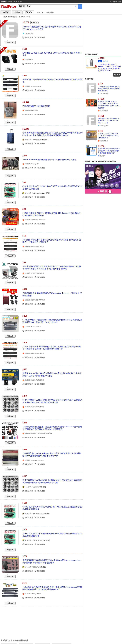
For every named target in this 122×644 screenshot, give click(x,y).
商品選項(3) (35, 23)
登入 (120, 2)
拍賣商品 (29, 12)
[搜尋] (46, 6)
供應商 (20, 2)
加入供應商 (114, 2)
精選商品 (6, 12)
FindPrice (8, 6)
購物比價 (4, 2)
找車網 (15, 2)
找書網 (10, 2)
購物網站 (17, 12)
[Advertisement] (103, 36)
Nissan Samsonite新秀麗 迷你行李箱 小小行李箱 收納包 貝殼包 (49, 160)
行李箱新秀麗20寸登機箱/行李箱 (36, 106)
